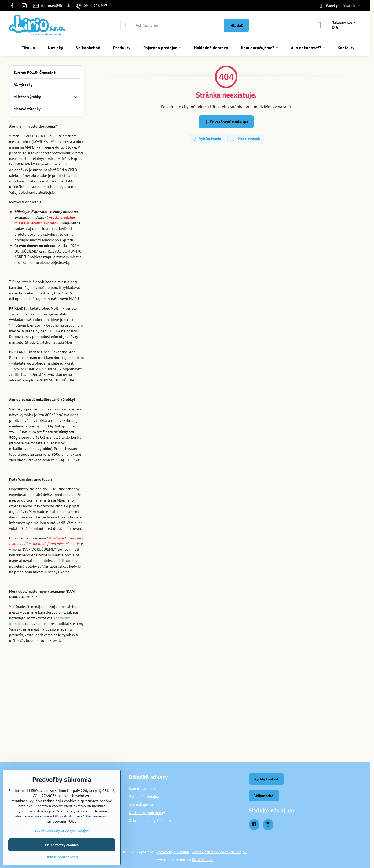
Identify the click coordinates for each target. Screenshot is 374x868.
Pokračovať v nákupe (225, 122)
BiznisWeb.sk (202, 860)
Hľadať (237, 25)
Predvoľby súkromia (173, 852)
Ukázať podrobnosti (62, 857)
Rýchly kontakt (266, 779)
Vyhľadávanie (207, 139)
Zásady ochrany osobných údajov (219, 852)
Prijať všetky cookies (62, 845)
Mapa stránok (245, 139)
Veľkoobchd (264, 796)
